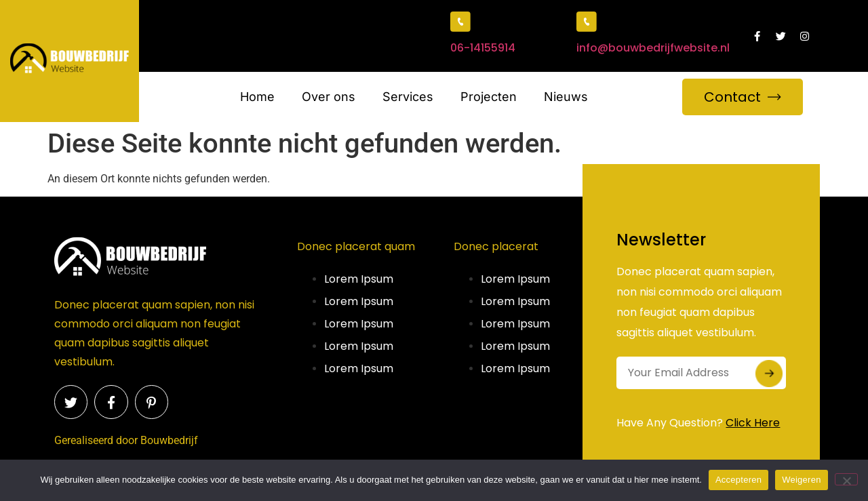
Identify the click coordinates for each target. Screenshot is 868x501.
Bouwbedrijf (169, 440)
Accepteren (738, 480)
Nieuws (566, 97)
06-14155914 (483, 48)
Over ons (329, 97)
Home (257, 97)
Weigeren (801, 480)
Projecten (489, 97)
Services (408, 97)
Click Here (753, 423)
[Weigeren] (846, 479)
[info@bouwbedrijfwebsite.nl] (587, 22)
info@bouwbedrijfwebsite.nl (653, 48)
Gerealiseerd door (96, 440)
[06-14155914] (460, 22)
